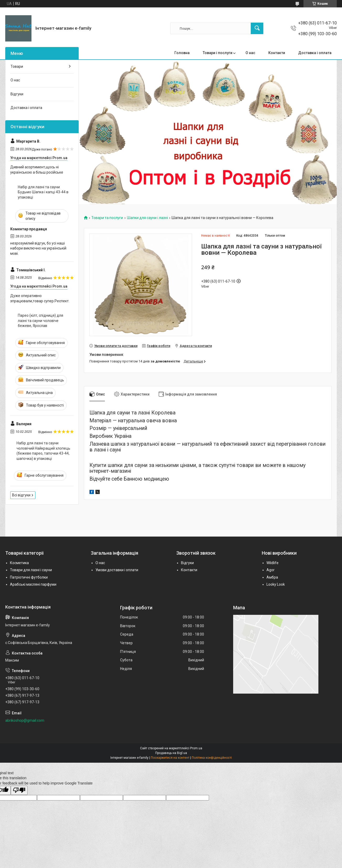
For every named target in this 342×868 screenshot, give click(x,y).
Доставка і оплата (315, 53)
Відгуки (17, 94)
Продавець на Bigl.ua (171, 753)
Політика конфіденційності (212, 758)
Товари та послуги (107, 218)
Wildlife (272, 563)
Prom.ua (196, 748)
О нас (250, 53)
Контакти (277, 53)
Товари (17, 66)
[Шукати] (257, 28)
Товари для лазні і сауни (31, 570)
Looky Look (276, 584)
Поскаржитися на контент (170, 758)
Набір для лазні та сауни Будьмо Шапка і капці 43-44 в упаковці (43, 192)
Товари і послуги (218, 53)
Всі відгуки (21, 495)
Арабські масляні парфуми (33, 584)
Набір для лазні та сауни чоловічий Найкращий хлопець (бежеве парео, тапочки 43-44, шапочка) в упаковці (43, 451)
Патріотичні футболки (29, 577)
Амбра (272, 577)
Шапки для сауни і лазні (147, 218)
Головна (182, 53)
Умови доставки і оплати (117, 570)
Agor (271, 570)
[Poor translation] (19, 790)
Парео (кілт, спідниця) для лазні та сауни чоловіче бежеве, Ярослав (41, 321)
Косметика (19, 563)
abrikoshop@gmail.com (25, 720)
